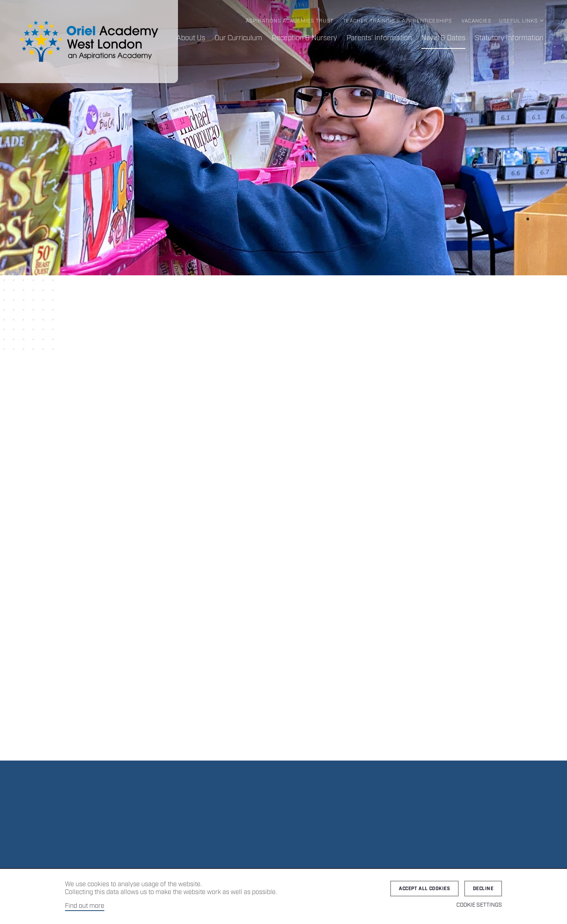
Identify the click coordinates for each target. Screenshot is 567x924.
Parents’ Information (379, 38)
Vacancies (476, 21)
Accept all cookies (424, 889)
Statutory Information (509, 38)
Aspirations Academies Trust (290, 21)
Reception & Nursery (304, 38)
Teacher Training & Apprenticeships (397, 21)
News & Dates (443, 38)
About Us (191, 38)
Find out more (85, 906)
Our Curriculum (238, 38)
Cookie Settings (479, 905)
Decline (483, 889)
